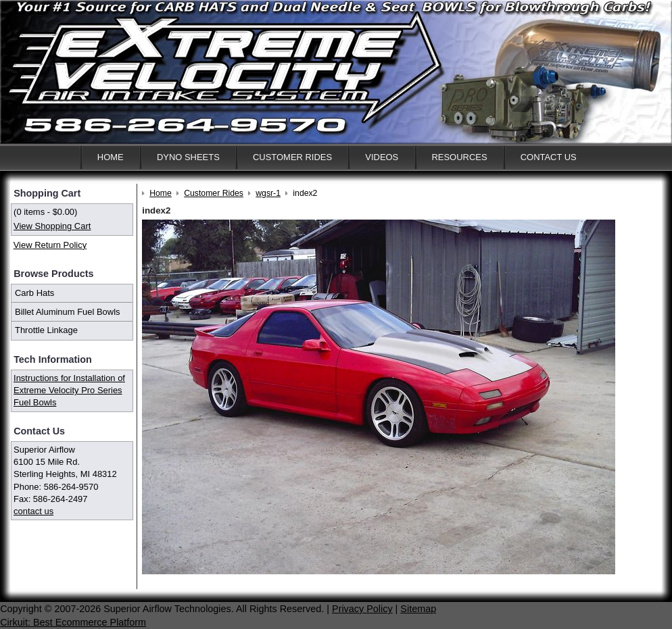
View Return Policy (50, 245)
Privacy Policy (362, 609)
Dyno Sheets (188, 157)
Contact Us (549, 157)
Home (111, 157)
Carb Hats (34, 293)
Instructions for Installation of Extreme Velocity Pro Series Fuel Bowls (69, 390)
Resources (459, 157)
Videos (382, 157)
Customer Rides (292, 157)
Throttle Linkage (46, 330)
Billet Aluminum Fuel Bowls (68, 312)
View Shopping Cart (52, 226)
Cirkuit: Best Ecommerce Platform (73, 622)
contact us (33, 511)
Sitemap (418, 609)
